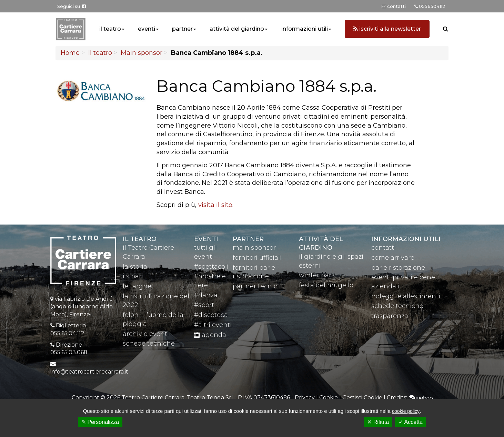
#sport (204, 305)
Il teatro (100, 53)
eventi (147, 29)
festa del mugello (326, 285)
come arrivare (393, 258)
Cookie (329, 398)
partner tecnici (256, 286)
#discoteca (211, 315)
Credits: (410, 398)
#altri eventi (213, 325)
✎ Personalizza (100, 422)
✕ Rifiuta (378, 422)
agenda (210, 335)
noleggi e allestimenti (406, 296)
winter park (317, 275)
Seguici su (72, 6)
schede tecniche (149, 344)
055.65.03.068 (69, 352)
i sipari (133, 276)
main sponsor (254, 248)
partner (182, 29)
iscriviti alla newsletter (387, 29)
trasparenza (390, 316)
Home (70, 53)
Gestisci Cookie (362, 398)
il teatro (110, 29)
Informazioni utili (406, 239)
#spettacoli (211, 267)
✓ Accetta (411, 422)
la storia (135, 267)
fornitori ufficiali (257, 258)
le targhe (137, 286)
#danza (206, 295)
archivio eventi (146, 334)
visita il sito (215, 205)
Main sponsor (142, 53)
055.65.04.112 (67, 333)
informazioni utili (305, 29)
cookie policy (406, 411)
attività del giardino (237, 29)
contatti (384, 248)
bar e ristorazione (398, 268)
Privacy (305, 398)
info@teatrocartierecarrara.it (89, 372)
